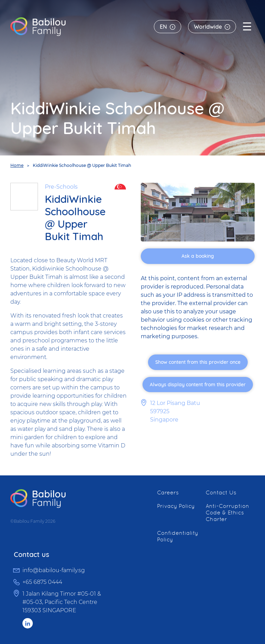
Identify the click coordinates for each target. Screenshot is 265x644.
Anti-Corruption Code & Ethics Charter (227, 513)
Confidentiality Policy (178, 536)
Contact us (32, 554)
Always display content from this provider (198, 385)
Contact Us (221, 493)
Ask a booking (198, 256)
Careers (168, 493)
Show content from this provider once (198, 362)
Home (17, 165)
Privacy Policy (176, 506)
